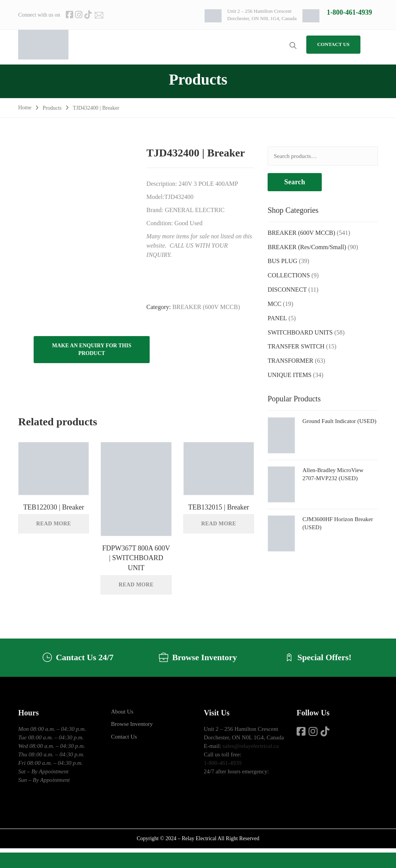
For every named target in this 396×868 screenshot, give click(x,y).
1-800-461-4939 (349, 12)
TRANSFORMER (290, 361)
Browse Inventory (132, 724)
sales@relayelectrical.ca (251, 746)
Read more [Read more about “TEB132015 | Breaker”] (218, 524)
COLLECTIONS (289, 275)
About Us (122, 712)
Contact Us (124, 737)
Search (295, 182)
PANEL (277, 318)
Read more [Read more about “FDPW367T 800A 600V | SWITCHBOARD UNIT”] (136, 585)
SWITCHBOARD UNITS (300, 332)
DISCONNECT (287, 290)
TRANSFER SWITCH (296, 346)
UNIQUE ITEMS (289, 375)
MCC (275, 304)
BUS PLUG (282, 261)
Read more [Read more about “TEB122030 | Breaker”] (54, 524)
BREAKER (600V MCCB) (206, 307)
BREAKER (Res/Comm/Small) (307, 247)
